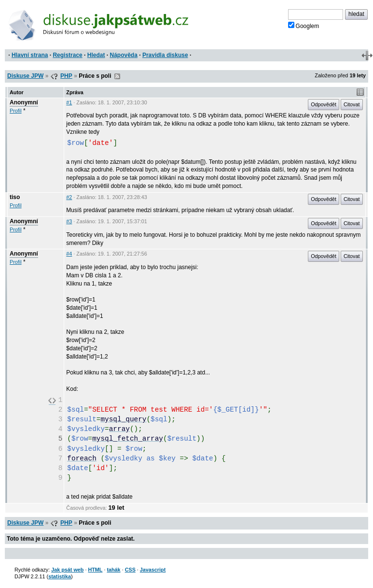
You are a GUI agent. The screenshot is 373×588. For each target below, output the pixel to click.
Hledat (96, 55)
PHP (66, 76)
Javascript (153, 570)
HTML (95, 570)
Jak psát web (67, 570)
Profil (16, 111)
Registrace (67, 55)
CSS (130, 570)
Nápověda (124, 55)
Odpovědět (324, 104)
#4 (69, 254)
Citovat (352, 104)
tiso (15, 197)
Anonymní (24, 102)
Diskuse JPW (25, 76)
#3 (69, 221)
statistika (60, 576)
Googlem (304, 26)
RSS (117, 76)
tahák (113, 570)
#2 (69, 197)
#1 (69, 102)
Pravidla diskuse (165, 55)
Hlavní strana (30, 55)
